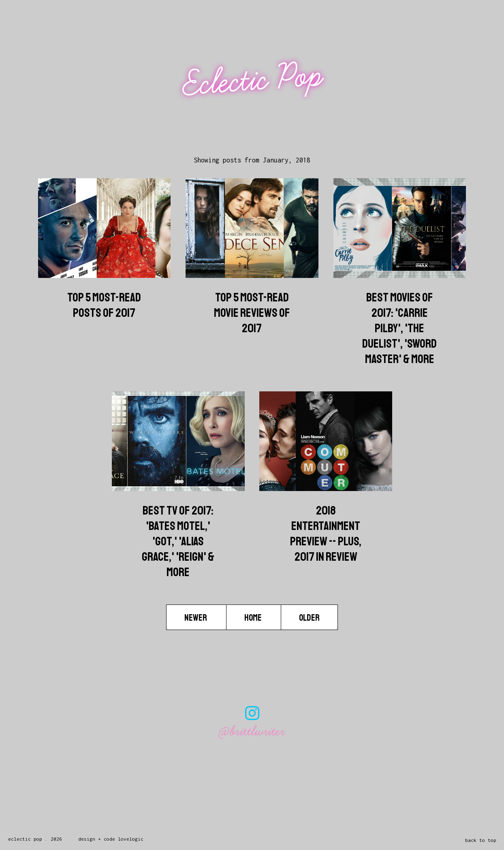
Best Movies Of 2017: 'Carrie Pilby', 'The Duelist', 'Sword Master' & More (399, 328)
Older (309, 618)
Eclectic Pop (253, 80)
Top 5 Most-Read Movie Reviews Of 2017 (252, 313)
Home (254, 618)
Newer (196, 618)
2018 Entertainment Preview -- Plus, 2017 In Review (326, 534)
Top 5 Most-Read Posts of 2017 (104, 305)
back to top (481, 840)
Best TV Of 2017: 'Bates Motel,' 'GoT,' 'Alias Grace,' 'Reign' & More (178, 541)
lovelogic (131, 839)
